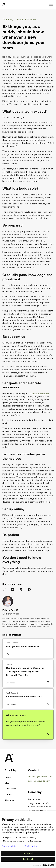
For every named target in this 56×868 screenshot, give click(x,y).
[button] (51, 5)
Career (8, 795)
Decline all (28, 859)
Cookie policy (31, 846)
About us (9, 800)
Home (8, 777)
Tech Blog (8, 19)
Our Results (11, 789)
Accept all (28, 853)
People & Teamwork (27, 19)
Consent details (9, 846)
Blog (7, 783)
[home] (11, 5)
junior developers (41, 393)
